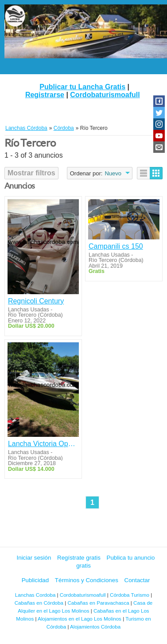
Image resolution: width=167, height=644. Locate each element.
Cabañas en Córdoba (39, 603)
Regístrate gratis (79, 558)
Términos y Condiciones (87, 580)
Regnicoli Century (36, 301)
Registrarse (45, 95)
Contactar (137, 580)
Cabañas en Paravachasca (98, 603)
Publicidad (35, 580)
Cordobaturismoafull (105, 95)
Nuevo (113, 173)
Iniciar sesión (34, 558)
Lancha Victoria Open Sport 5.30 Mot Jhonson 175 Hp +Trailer (43, 444)
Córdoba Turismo (130, 595)
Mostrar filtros (31, 173)
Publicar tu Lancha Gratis (82, 87)
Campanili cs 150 (116, 246)
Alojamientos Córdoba (95, 627)
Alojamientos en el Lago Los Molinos (80, 619)
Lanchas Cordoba (35, 595)
